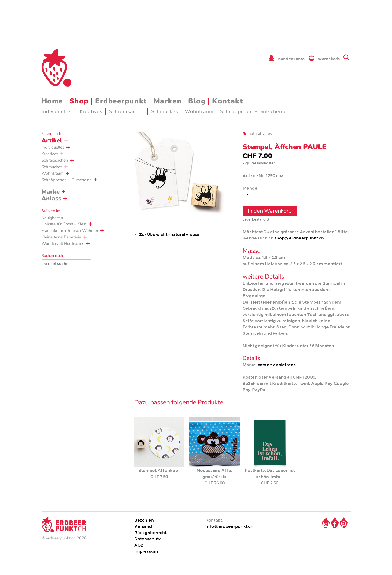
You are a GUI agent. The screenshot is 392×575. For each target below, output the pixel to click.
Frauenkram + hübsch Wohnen (70, 231)
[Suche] (66, 264)
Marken (168, 101)
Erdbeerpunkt (121, 101)
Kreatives (91, 111)
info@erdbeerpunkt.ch (229, 526)
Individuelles (57, 111)
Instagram (326, 523)
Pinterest (344, 523)
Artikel (52, 140)
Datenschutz (148, 539)
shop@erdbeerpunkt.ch (299, 238)
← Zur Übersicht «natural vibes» (167, 234)
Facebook (335, 523)
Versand (143, 526)
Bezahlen (144, 520)
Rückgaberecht (150, 533)
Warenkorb (329, 59)
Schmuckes (165, 111)
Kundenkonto (291, 59)
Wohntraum (199, 111)
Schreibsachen (127, 111)
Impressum (146, 551)
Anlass (51, 199)
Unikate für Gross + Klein (64, 224)
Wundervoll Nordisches (63, 244)
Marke (51, 192)
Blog (197, 101)
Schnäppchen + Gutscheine (253, 111)
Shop (79, 101)
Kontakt (228, 101)
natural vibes (260, 133)
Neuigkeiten (52, 218)
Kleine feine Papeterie (61, 237)
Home (52, 101)
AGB (139, 545)
